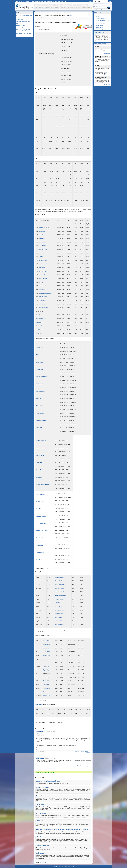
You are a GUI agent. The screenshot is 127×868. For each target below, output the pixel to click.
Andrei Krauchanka (60, 592)
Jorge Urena (42, 300)
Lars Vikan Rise (59, 614)
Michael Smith (47, 696)
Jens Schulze (40, 731)
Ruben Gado (42, 275)
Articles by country (100, 24)
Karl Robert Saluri (43, 271)
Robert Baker (47, 681)
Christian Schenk (59, 588)
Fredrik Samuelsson (44, 264)
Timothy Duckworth (41, 377)
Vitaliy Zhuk (42, 268)
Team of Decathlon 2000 (61, 1)
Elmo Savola (39, 326)
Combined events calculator (103, 22)
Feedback (27, 1)
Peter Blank (46, 677)
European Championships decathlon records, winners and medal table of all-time (62, 830)
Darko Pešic (39, 333)
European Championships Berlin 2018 (48, 781)
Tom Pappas (46, 692)
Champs (76, 5)
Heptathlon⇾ (40, 8)
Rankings (59, 5)
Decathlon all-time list (101, 19)
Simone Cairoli (40, 330)
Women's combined (74, 8)
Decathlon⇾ (39, 5)
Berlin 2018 (43, 862)
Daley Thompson (59, 577)
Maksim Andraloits (43, 308)
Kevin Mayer (42, 228)
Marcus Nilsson (43, 279)
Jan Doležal (42, 290)
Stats (57, 8)
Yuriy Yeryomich (43, 297)
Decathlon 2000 (39, 13)
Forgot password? (98, 10)
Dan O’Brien (46, 659)
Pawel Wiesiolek (43, 304)
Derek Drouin (47, 652)
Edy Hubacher (47, 648)
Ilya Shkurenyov (43, 260)
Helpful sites (50, 1)
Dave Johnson (47, 685)
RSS (97, 29)
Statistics (68, 5)
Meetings (84, 5)
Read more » (99, 41)
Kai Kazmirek (42, 246)
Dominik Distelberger (41, 319)
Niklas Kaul (42, 257)
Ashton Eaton (47, 645)
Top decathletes (100, 17)
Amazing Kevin (20, 19)
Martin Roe (42, 253)
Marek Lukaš (39, 322)
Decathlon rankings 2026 (102, 15)
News (45, 13)
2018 (17, 13)
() (71, 15)
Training (101, 29)
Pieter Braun (42, 239)
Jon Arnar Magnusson (60, 595)
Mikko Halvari (58, 606)
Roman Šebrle (58, 581)
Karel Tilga (41, 282)
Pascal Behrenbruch (60, 585)
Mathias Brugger (43, 249)
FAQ (23, 1)
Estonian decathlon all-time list (103, 20)
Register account (107, 10)
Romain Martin (42, 286)
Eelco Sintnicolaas (41, 315)
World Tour (50, 5)
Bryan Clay (46, 670)
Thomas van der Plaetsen (45, 293)
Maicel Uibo (42, 231)
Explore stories (100, 27)
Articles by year (100, 25)
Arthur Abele (42, 235)
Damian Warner (47, 641)
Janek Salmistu (40, 758)
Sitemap (18, 1)
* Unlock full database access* (38, 1)
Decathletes (87, 8)
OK (110, 1)
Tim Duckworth (42, 242)
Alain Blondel (58, 617)
